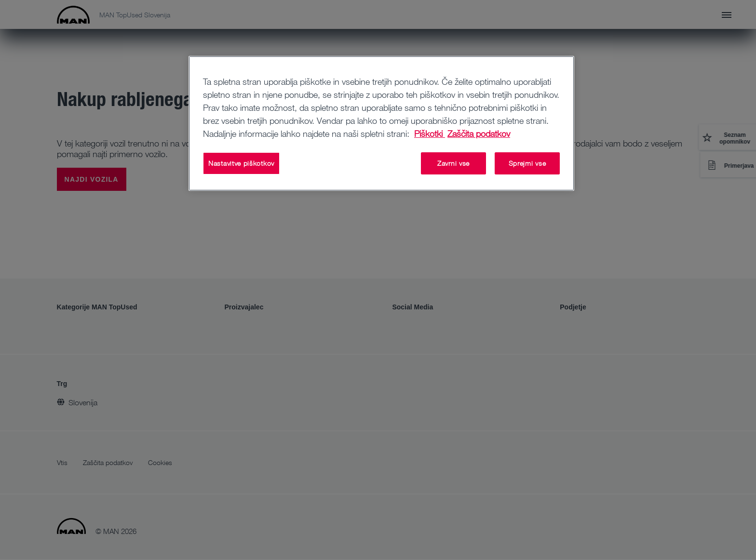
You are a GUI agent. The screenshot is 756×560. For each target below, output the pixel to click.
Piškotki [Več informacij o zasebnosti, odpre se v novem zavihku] (430, 133)
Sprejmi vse (527, 163)
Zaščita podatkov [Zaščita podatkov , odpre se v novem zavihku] (479, 133)
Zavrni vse (453, 163)
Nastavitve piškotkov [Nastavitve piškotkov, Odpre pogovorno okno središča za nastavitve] (241, 163)
